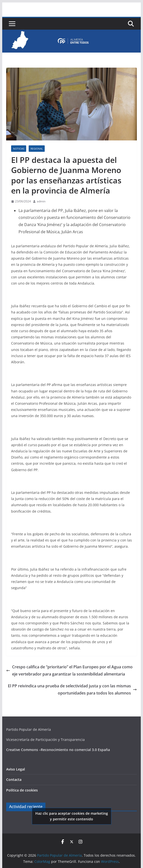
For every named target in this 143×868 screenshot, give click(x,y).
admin (41, 201)
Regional (37, 149)
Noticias (19, 149)
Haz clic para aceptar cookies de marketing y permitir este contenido (72, 816)
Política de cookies (22, 790)
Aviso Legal (16, 769)
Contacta (14, 780)
